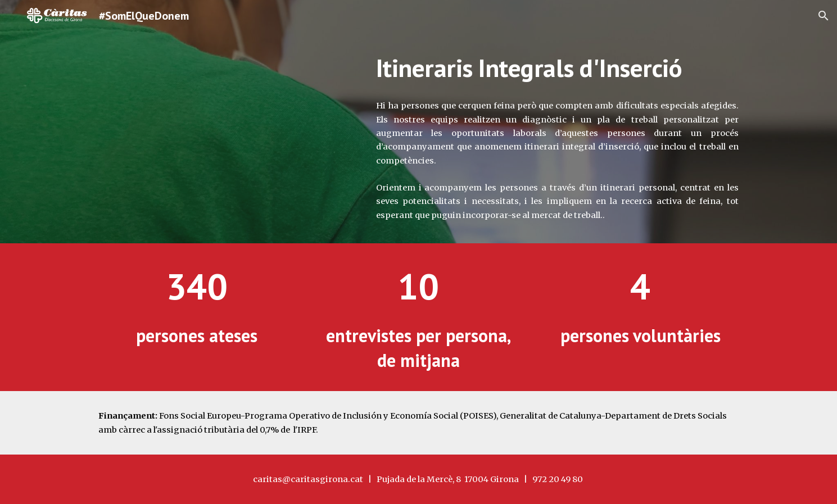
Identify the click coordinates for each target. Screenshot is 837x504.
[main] (557, 68)
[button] (824, 16)
